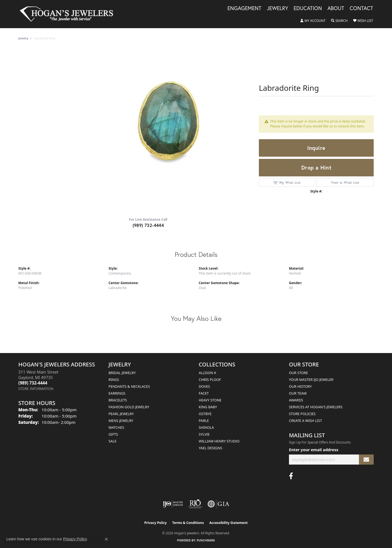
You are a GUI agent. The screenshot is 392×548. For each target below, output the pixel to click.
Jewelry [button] (277, 8)
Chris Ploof (210, 380)
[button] (313, 21)
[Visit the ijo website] (173, 504)
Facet (204, 393)
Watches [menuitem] (116, 427)
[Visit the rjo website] (195, 504)
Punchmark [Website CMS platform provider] (206, 540)
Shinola (206, 427)
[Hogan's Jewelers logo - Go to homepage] (69, 14)
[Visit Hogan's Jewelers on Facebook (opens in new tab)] (291, 476)
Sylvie (204, 434)
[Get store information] (36, 389)
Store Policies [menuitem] (302, 414)
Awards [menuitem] (296, 400)
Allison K (207, 373)
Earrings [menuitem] (117, 393)
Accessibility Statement (229, 523)
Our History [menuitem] (300, 386)
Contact (361, 8)
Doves (204, 386)
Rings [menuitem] (114, 380)
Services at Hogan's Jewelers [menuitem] (316, 407)
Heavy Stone (210, 400)
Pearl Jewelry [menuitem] (121, 414)
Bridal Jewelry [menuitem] (122, 373)
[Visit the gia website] (218, 504)
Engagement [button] (244, 8)
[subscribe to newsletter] (366, 460)
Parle (204, 421)
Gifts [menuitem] (113, 434)
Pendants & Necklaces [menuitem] (129, 386)
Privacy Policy (156, 523)
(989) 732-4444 (148, 225)
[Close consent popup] (106, 539)
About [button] (336, 8)
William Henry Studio (219, 441)
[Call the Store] (33, 383)
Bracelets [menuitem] (118, 400)
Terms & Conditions (188, 523)
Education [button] (308, 8)
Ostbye (205, 414)
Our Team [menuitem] (298, 393)
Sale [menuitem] (112, 441)
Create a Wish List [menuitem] (305, 421)
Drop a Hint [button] (316, 167)
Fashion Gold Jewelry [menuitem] (129, 407)
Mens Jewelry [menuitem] (121, 421)
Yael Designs (210, 448)
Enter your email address (314, 450)
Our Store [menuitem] (299, 373)
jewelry (23, 38)
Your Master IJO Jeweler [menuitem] (311, 380)
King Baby (208, 407)
